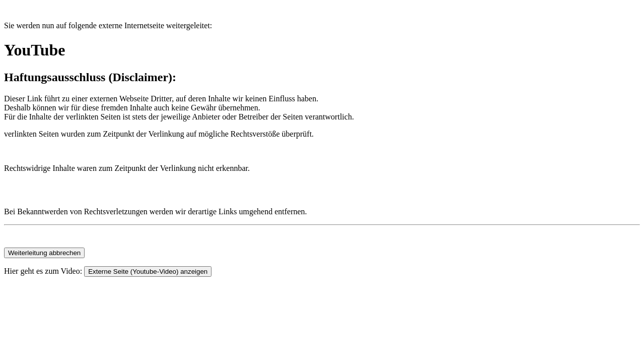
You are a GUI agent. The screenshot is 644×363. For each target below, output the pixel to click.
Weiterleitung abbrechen (44, 253)
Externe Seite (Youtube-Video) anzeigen (148, 271)
